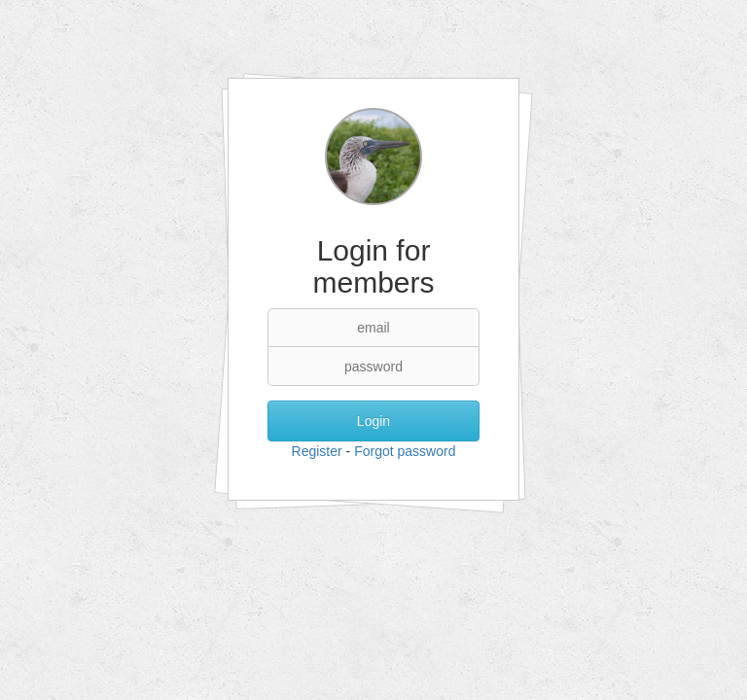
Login (373, 421)
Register (317, 451)
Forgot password (405, 451)
